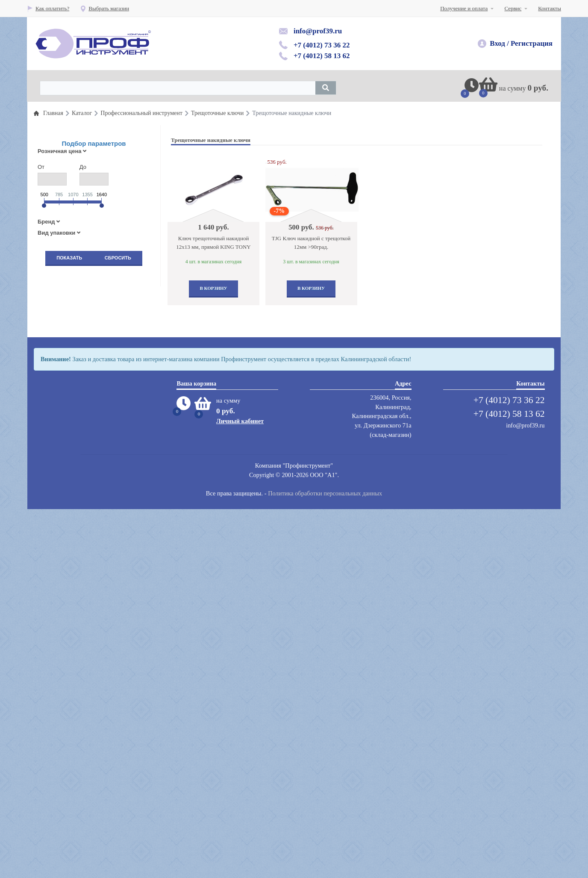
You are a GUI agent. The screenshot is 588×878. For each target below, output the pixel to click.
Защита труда (66, 504)
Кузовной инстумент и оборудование (93, 415)
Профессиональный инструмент (88, 283)
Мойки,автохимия (71, 600)
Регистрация (532, 43)
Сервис (513, 8)
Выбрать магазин (104, 8)
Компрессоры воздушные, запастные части (101, 586)
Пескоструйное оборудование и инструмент (102, 490)
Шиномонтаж (66, 463)
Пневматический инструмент (84, 338)
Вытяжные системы (73, 538)
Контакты (550, 8)
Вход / (499, 43)
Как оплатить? (48, 8)
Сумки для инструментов (80, 661)
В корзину (213, 288)
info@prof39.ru (318, 31)
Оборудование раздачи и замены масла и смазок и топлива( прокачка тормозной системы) (98, 394)
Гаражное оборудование (78, 429)
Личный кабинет (240, 790)
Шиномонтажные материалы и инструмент (101, 352)
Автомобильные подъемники (84, 476)
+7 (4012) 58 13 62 (322, 56)
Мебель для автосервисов (80, 613)
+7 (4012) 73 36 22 (322, 45)
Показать (69, 258)
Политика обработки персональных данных (325, 863)
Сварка (58, 647)
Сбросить (118, 258)
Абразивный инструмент (79, 572)
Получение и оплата (464, 8)
